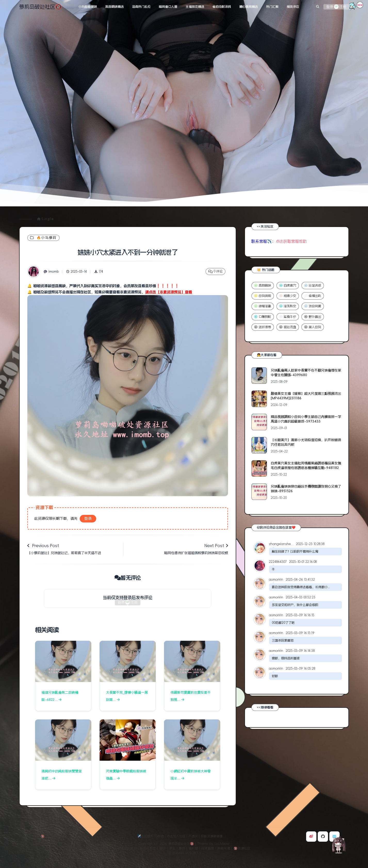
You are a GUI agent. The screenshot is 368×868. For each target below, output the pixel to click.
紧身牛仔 (288, 317)
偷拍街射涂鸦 (222, 7)
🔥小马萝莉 (43, 238)
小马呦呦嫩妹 (88, 7)
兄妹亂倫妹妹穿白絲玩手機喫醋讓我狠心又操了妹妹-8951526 (306, 489)
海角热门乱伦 (141, 7)
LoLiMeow (222, 844)
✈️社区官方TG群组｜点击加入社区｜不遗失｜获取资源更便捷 (180, 836)
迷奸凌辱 (263, 327)
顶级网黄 (313, 306)
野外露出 (313, 317)
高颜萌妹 (263, 286)
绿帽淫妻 (263, 306)
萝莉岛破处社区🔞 (40, 7)
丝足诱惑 (313, 286)
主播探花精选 (195, 7)
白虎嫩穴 (288, 286)
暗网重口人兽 (168, 7)
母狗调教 (263, 296)
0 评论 (215, 271)
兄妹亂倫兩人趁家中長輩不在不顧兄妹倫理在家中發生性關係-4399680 (306, 373)
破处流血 (288, 327)
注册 (343, 7)
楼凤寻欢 (293, 7)
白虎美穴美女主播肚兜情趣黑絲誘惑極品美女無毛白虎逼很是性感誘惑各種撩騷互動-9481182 (306, 465)
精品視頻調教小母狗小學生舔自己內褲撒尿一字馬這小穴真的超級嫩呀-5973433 (306, 419)
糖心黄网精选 (249, 7)
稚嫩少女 (288, 296)
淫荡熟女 (288, 306)
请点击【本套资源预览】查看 (169, 292)
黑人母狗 (313, 327)
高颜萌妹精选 (115, 7)
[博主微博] (311, 837)
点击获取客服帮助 (291, 241)
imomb (51, 272)
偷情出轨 (313, 296)
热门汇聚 (272, 7)
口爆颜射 (263, 317)
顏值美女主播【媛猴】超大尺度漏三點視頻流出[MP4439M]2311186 (306, 396)
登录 (330, 7)
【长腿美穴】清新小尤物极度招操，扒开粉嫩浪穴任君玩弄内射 (306, 442)
